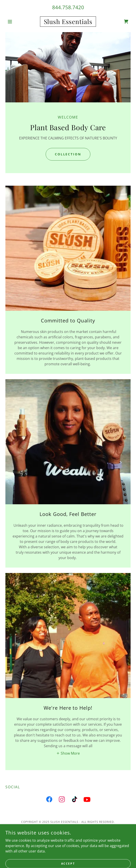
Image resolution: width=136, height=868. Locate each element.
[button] (15, 22)
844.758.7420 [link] (68, 7)
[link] (68, 22)
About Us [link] (68, 844)
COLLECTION (68, 154)
